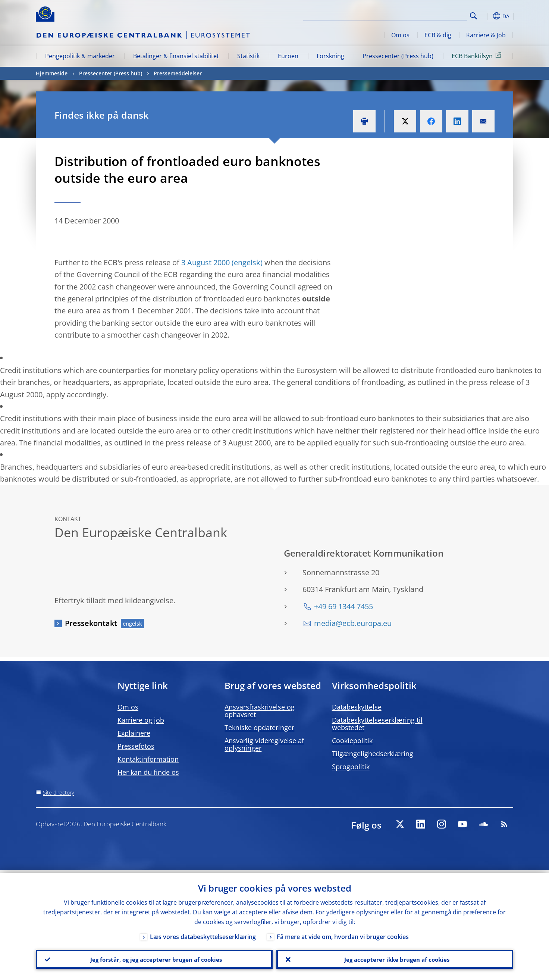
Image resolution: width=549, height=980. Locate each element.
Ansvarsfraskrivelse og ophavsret (260, 711)
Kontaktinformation (148, 759)
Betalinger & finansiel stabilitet (176, 56)
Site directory (58, 793)
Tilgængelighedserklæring (373, 754)
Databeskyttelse (357, 707)
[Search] (430, 15)
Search (473, 16)
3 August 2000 (206, 262)
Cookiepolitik (352, 741)
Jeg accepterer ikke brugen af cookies (395, 958)
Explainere (134, 733)
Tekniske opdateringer (259, 727)
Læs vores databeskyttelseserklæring (203, 934)
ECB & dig (438, 35)
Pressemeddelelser (178, 73)
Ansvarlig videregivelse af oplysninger (264, 744)
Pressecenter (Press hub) (398, 56)
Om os (400, 35)
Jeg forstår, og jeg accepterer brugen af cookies (154, 958)
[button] (487, 16)
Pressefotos (136, 746)
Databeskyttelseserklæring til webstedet (377, 724)
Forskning (330, 56)
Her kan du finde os (148, 772)
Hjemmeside (52, 73)
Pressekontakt (91, 623)
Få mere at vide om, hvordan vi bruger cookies (343, 934)
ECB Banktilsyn (478, 56)
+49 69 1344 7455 (343, 606)
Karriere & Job (486, 35)
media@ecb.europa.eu (353, 623)
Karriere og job (141, 720)
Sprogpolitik (351, 767)
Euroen (288, 56)
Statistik (248, 56)
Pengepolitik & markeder (80, 56)
